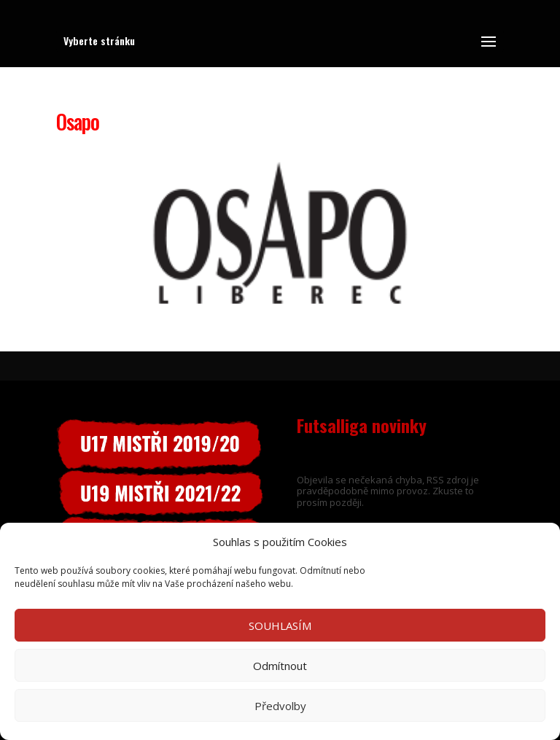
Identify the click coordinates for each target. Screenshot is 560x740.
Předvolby (280, 706)
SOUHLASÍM (280, 626)
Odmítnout (280, 666)
